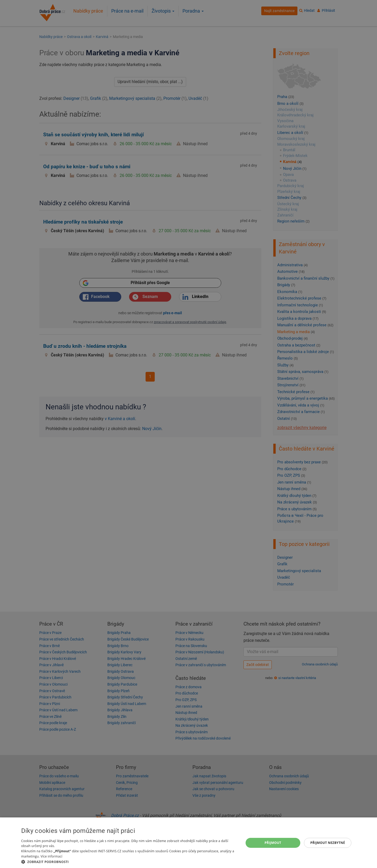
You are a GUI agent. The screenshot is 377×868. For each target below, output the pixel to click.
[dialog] (188, 843)
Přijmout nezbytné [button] (328, 843)
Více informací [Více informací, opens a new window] (51, 856)
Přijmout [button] (273, 843)
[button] (129, 862)
